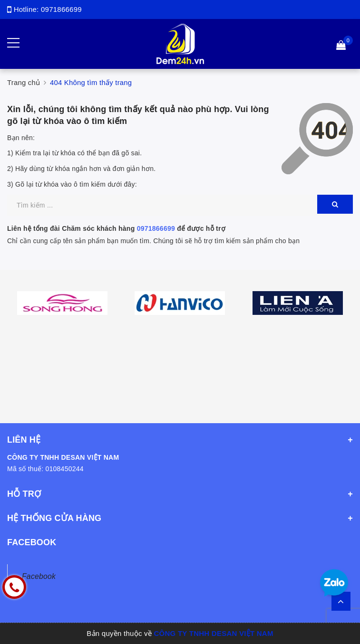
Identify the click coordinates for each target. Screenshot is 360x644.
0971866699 (61, 9)
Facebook (39, 576)
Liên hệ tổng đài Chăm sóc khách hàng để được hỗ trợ (116, 228)
